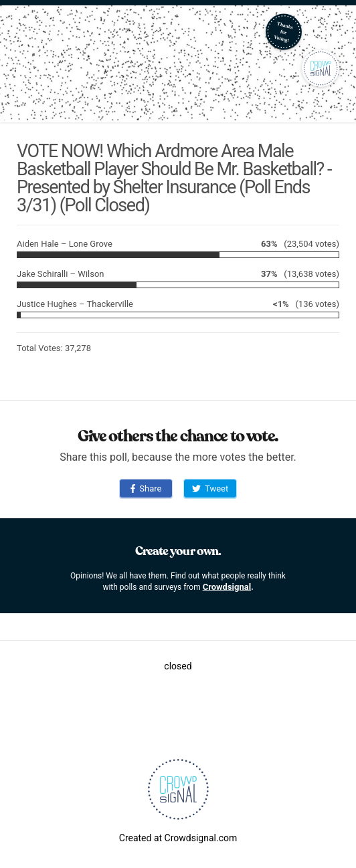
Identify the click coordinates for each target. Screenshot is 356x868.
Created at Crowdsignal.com (178, 838)
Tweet (210, 489)
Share (146, 489)
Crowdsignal (227, 587)
